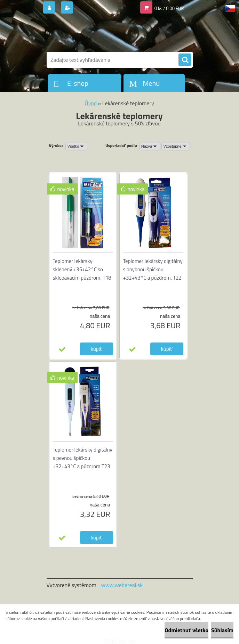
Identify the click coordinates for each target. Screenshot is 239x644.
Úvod (91, 103)
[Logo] (94, 34)
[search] (185, 60)
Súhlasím (222, 630)
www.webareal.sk (122, 585)
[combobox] (150, 146)
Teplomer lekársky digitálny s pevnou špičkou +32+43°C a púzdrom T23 (83, 458)
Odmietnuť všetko (186, 630)
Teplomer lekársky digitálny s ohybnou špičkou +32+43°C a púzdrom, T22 (153, 269)
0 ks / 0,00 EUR (169, 8)
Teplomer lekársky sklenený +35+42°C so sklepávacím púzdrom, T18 (82, 269)
